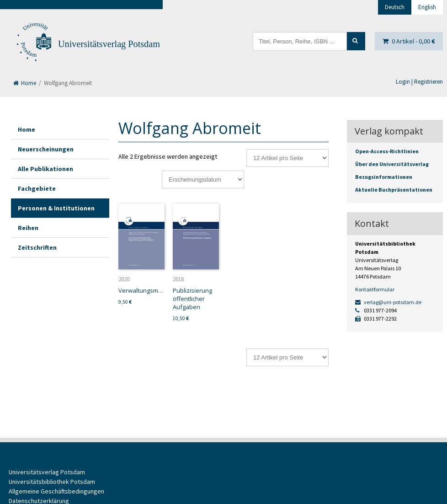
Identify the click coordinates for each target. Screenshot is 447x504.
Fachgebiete (37, 188)
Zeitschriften (37, 247)
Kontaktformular (375, 289)
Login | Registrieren (419, 82)
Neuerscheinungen (46, 149)
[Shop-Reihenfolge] (203, 180)
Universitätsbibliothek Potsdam (52, 482)
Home (25, 83)
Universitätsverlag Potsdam (109, 44)
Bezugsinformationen (384, 177)
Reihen (28, 228)
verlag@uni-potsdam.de (388, 302)
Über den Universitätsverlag (392, 164)
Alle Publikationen (45, 169)
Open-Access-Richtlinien (387, 151)
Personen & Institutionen (56, 208)
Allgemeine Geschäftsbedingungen (56, 491)
